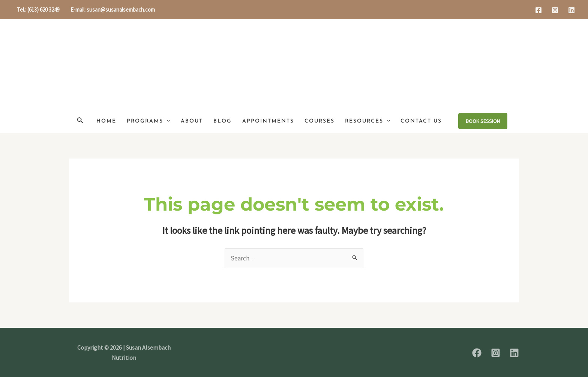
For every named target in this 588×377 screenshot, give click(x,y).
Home (106, 121)
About (192, 121)
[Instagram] (555, 10)
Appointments (268, 121)
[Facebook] (538, 10)
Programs (148, 121)
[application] (166, 121)
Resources (367, 121)
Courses (319, 121)
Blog (223, 121)
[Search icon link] (80, 121)
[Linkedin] (571, 10)
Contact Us (421, 121)
